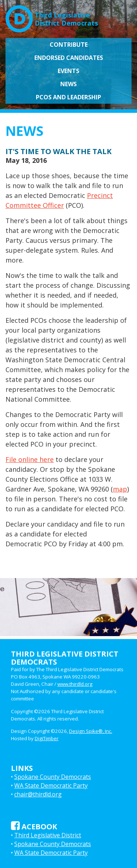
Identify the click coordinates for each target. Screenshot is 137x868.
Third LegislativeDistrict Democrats (52, 16)
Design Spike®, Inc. (91, 731)
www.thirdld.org (75, 684)
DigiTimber (47, 738)
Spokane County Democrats (53, 777)
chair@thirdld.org (38, 794)
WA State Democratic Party (51, 785)
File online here (30, 459)
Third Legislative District (48, 835)
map (120, 489)
